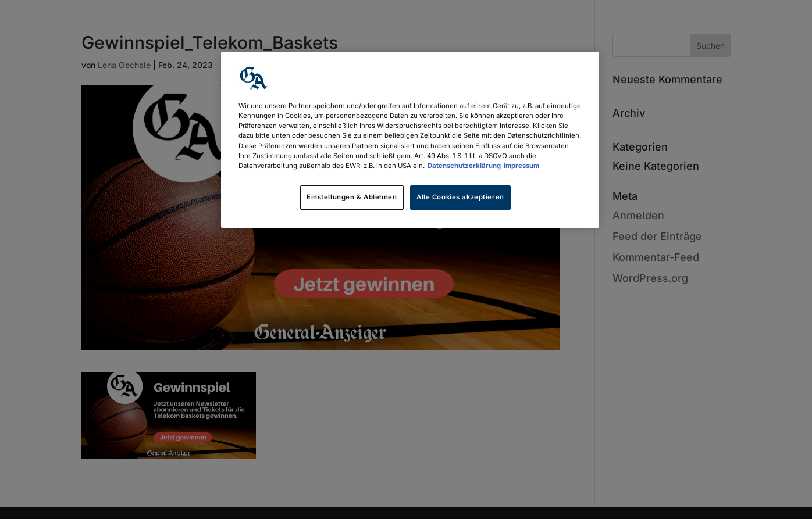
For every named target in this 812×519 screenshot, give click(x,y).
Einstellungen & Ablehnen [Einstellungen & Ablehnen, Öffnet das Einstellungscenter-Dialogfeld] (352, 197)
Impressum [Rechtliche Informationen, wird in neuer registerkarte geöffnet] (521, 166)
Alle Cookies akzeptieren (460, 197)
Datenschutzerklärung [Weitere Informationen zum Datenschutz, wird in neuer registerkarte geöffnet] (464, 166)
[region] (410, 139)
